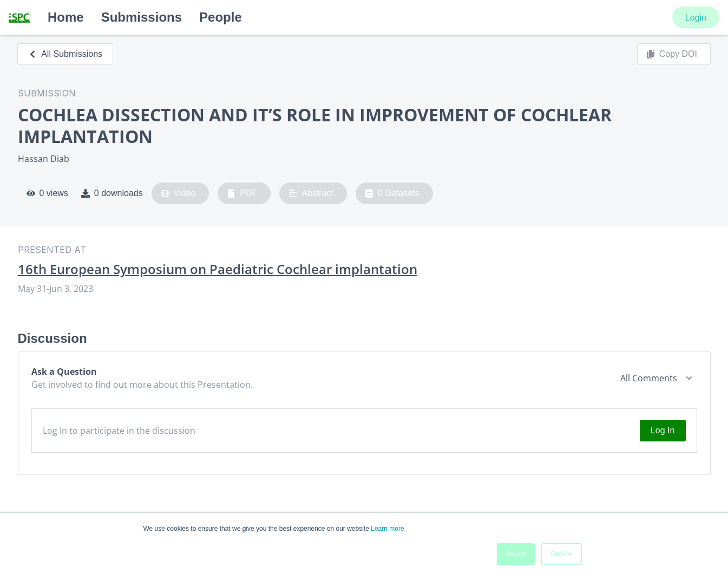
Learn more (387, 529)
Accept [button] (516, 554)
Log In (663, 430)
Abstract (311, 193)
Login (696, 18)
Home (66, 17)
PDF (242, 193)
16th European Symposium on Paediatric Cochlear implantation (218, 269)
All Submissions (65, 54)
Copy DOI (672, 54)
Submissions (142, 17)
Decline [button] (561, 554)
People (221, 17)
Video (178, 193)
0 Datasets (392, 193)
